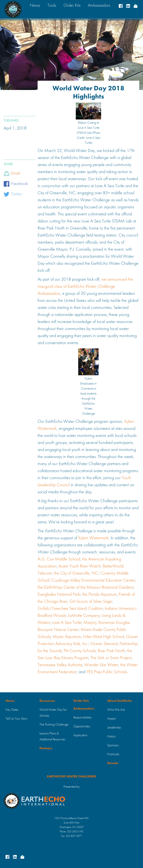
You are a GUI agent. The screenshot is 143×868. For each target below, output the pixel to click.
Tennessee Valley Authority (60, 665)
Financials (113, 754)
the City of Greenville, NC (76, 573)
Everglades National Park (59, 595)
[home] (13, 9)
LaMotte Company (84, 616)
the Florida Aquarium (99, 595)
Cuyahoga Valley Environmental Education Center (93, 580)
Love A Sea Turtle (67, 623)
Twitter (17, 194)
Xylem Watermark (93, 538)
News (10, 701)
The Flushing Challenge (54, 725)
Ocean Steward (104, 644)
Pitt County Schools (80, 651)
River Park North (111, 651)
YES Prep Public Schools (107, 672)
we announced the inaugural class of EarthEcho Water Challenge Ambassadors (85, 287)
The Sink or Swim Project (111, 658)
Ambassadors (84, 709)
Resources (47, 701)
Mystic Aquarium (67, 637)
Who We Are (116, 710)
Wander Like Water (101, 665)
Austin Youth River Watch (80, 566)
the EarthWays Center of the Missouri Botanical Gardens (86, 588)
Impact (111, 719)
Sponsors (113, 745)
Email (16, 173)
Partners (46, 748)
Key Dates (12, 710)
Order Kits (81, 701)
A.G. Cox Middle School (59, 559)
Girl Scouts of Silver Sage (91, 602)
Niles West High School (103, 637)
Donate (113, 763)
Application (80, 735)
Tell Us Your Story (16, 719)
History (112, 736)
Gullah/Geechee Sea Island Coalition (70, 609)
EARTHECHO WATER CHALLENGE (72, 777)
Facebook (20, 184)
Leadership (114, 728)
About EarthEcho (120, 701)
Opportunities (82, 726)
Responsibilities (82, 718)
